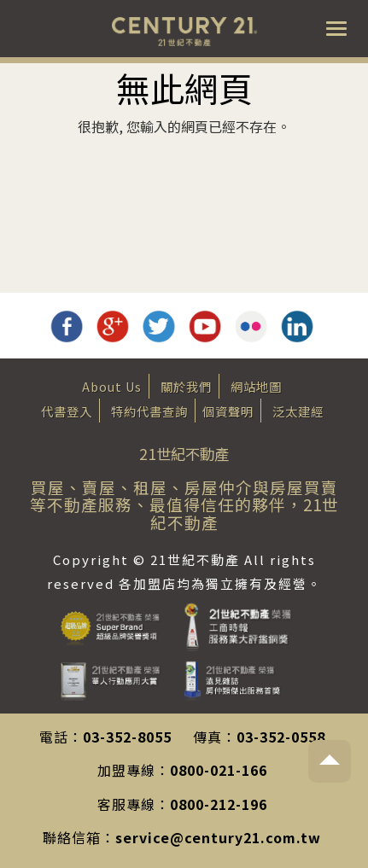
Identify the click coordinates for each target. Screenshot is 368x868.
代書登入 (67, 411)
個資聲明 (228, 411)
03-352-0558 (281, 737)
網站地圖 (256, 386)
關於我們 (186, 386)
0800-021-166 (219, 770)
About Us (112, 386)
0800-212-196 (219, 804)
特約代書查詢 (149, 411)
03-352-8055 (127, 737)
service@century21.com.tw (218, 837)
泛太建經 (298, 411)
